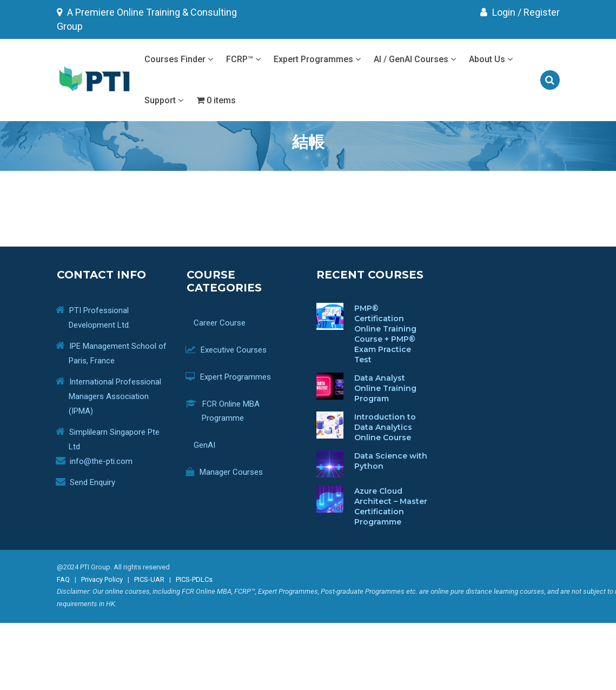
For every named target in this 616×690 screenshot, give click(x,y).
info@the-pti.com (101, 461)
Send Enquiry (92, 482)
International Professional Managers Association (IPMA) (115, 396)
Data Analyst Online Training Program (385, 388)
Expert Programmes (317, 59)
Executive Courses (234, 350)
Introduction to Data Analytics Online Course (385, 427)
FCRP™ (243, 59)
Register (542, 12)
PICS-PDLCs (194, 579)
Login (498, 12)
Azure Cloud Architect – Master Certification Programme (391, 506)
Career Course (224, 323)
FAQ (63, 579)
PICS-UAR (149, 579)
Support (164, 100)
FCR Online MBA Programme (231, 411)
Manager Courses (232, 472)
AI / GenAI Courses (415, 59)
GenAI (208, 445)
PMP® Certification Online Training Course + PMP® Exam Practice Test (385, 334)
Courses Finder (179, 59)
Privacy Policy (102, 579)
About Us (491, 59)
